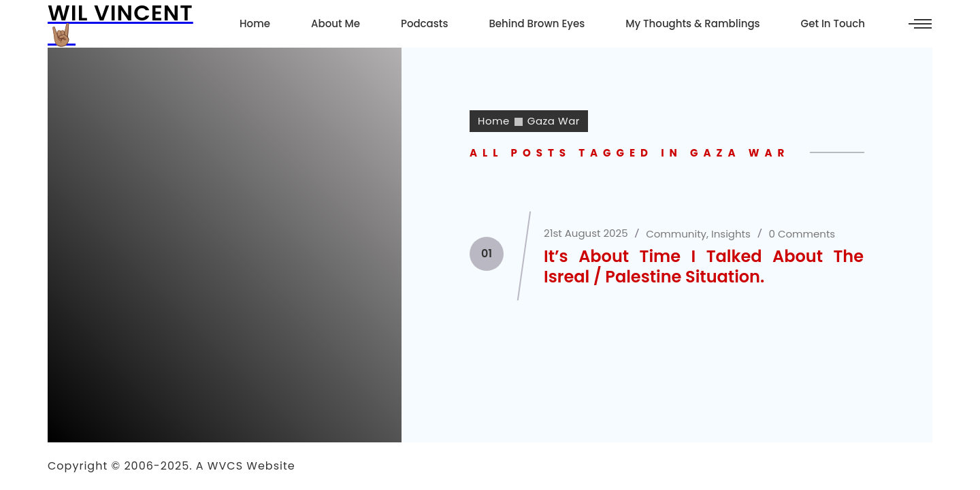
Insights (731, 234)
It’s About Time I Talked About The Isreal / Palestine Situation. (704, 266)
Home (494, 121)
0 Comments (802, 234)
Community (676, 234)
